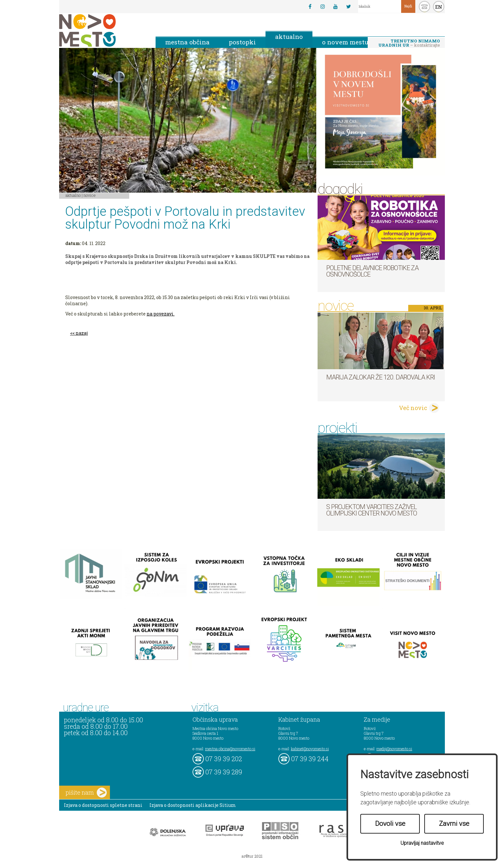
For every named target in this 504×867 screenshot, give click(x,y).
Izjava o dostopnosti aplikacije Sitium (193, 805)
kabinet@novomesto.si (310, 749)
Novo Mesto (103, 30)
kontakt (424, 7)
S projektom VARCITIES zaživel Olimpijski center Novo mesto (372, 510)
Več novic (413, 408)
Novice (90, 195)
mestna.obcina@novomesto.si (230, 749)
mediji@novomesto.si (394, 749)
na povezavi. (161, 314)
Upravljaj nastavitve (422, 843)
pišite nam (86, 793)
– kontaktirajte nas (409, 43)
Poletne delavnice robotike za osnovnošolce (372, 271)
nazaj (82, 333)
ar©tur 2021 (252, 856)
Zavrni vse (454, 824)
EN (439, 7)
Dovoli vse (390, 824)
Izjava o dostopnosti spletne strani (103, 805)
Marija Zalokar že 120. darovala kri (381, 377)
